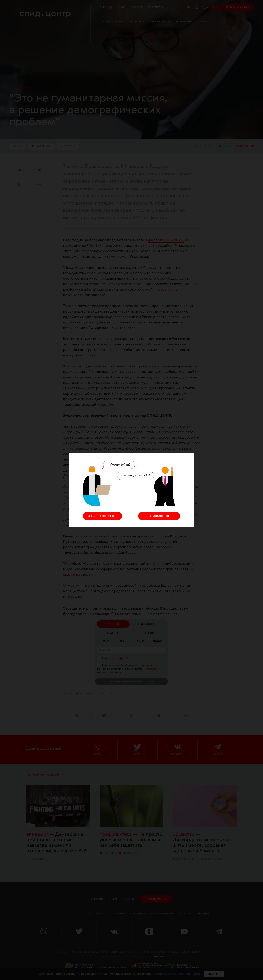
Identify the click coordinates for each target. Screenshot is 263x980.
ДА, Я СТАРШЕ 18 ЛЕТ (103, 516)
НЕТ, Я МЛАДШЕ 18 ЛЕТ (159, 516)
